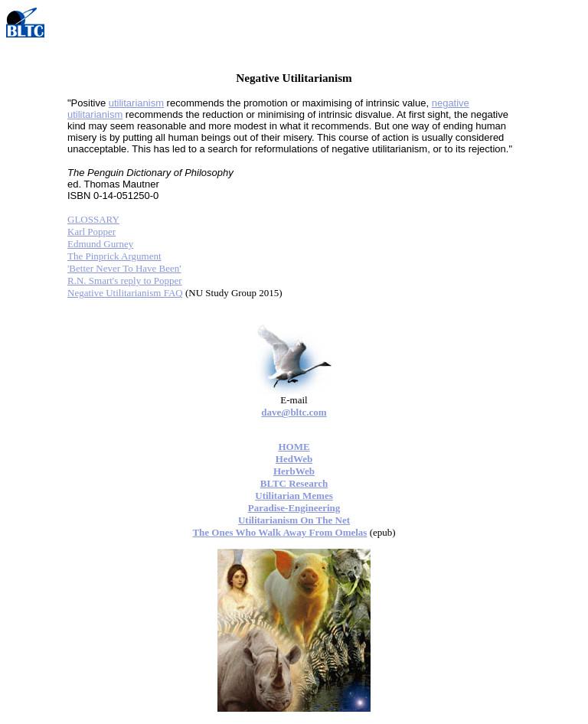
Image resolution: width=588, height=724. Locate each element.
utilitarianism (136, 103)
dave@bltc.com (294, 412)
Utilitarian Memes (294, 496)
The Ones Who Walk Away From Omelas (279, 532)
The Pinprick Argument (114, 256)
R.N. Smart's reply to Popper (125, 280)
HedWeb (294, 459)
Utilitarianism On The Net (294, 520)
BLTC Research (294, 483)
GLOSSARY (93, 219)
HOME (294, 447)
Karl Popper (91, 232)
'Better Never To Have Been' (124, 268)
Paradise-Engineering (294, 508)
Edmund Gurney (100, 244)
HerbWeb (294, 471)
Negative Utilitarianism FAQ (125, 293)
